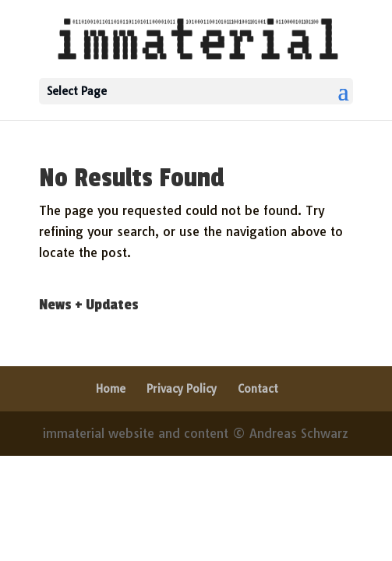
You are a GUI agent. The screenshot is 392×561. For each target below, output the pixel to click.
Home (111, 389)
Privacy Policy (182, 389)
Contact (258, 389)
